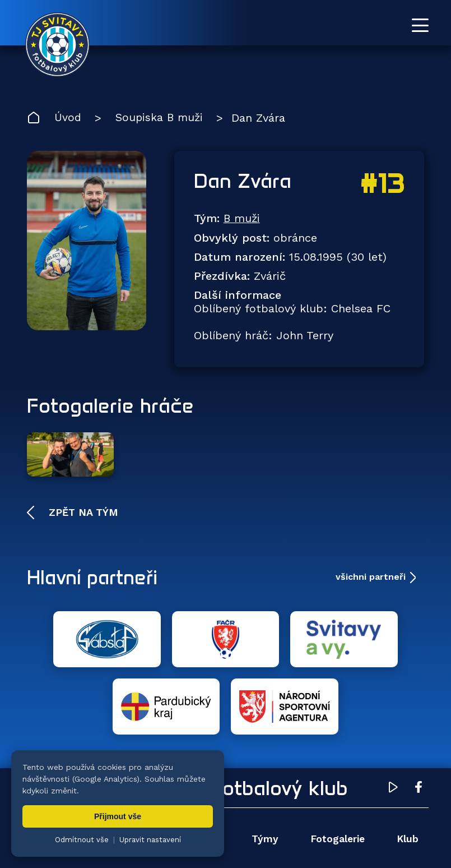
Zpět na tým (82, 502)
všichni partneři (371, 567)
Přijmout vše (118, 816)
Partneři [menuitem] (269, 795)
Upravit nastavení (150, 840)
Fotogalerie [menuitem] (336, 761)
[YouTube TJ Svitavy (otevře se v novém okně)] (393, 712)
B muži (242, 219)
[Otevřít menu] (420, 25)
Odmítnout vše (82, 840)
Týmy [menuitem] (263, 761)
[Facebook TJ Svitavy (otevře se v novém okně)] (419, 712)
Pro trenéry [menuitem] (390, 795)
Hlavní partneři (96, 567)
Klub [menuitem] (407, 761)
